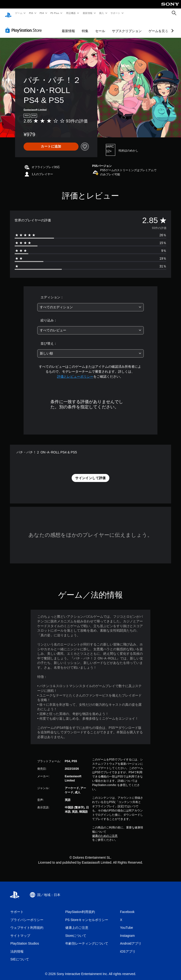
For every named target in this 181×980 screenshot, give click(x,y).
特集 (85, 26)
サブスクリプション (127, 26)
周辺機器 (71, 13)
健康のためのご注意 (105, 831)
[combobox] (90, 303)
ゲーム (19, 13)
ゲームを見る (158, 26)
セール (100, 26)
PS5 (31, 13)
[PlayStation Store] (25, 26)
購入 (102, 13)
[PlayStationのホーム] (8, 13)
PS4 (42, 13)
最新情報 (87, 13)
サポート (115, 13)
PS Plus (55, 13)
